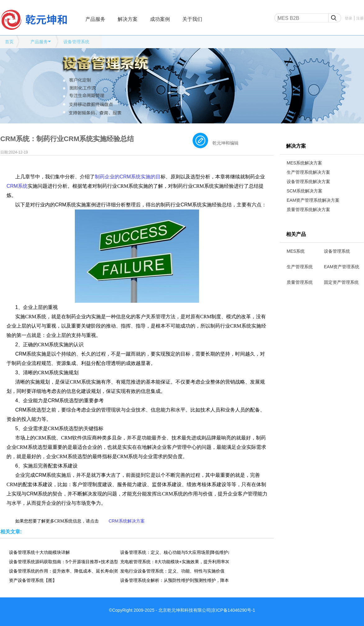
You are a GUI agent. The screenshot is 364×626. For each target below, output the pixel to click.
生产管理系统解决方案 (308, 172)
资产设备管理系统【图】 (33, 580)
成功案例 (160, 19)
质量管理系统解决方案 (308, 209)
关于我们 (192, 19)
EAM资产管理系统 (342, 267)
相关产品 (296, 234)
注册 (360, 18)
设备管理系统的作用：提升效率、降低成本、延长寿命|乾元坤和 (63, 571)
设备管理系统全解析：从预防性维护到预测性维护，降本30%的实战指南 (175, 580)
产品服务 (95, 19)
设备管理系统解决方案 (308, 182)
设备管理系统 (76, 42)
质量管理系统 (300, 282)
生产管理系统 (300, 267)
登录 (348, 18)
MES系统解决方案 (304, 163)
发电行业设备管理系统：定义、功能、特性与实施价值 (172, 571)
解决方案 (128, 19)
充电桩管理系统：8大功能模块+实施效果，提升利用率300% (175, 562)
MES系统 (296, 251)
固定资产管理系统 (341, 282)
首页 (9, 42)
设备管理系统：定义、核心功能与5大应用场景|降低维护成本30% (175, 552)
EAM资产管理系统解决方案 (313, 200)
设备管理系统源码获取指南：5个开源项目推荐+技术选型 (63, 562)
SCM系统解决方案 (305, 191)
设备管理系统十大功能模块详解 (39, 552)
